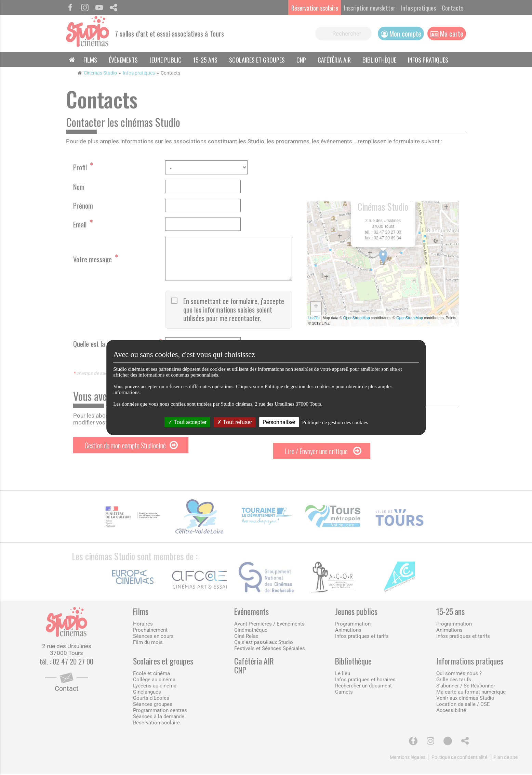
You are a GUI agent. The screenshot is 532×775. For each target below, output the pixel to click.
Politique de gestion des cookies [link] (335, 422)
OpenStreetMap (357, 318)
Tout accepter (187, 422)
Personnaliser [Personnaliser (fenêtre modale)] (279, 422)
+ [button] (316, 307)
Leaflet (314, 318)
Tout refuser (235, 422)
